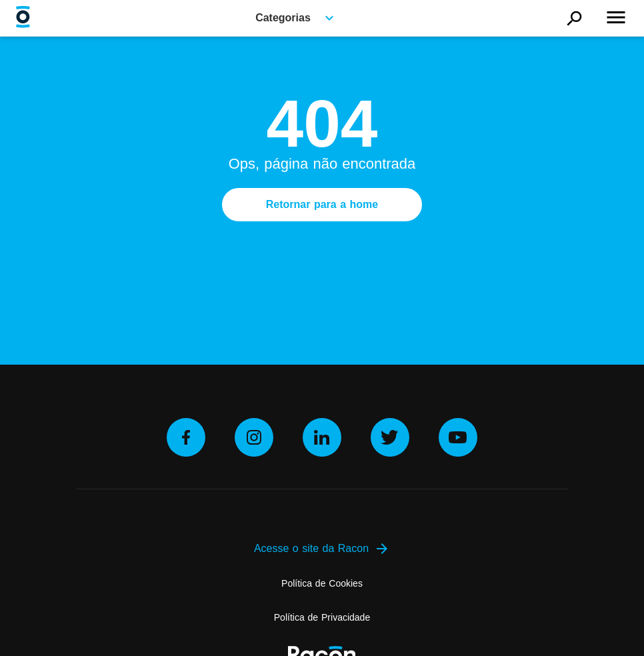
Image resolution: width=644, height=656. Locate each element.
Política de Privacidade (322, 617)
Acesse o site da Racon (322, 549)
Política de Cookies (322, 583)
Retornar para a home (322, 204)
